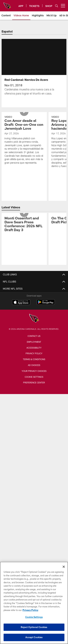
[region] (34, 603)
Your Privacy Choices (34, 371)
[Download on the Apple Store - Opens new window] (21, 303)
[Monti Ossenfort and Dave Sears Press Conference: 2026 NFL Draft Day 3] (24, 224)
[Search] (57, 6)
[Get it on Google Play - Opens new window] (46, 304)
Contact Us (34, 336)
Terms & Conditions (34, 359)
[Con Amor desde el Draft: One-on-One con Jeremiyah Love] (24, 140)
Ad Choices (34, 365)
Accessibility (34, 348)
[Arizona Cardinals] (34, 319)
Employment (34, 342)
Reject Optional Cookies (34, 627)
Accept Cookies (34, 637)
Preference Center (34, 382)
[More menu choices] (63, 6)
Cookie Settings (34, 377)
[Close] (64, 567)
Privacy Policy (34, 353)
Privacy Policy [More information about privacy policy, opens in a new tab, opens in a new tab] (30, 610)
